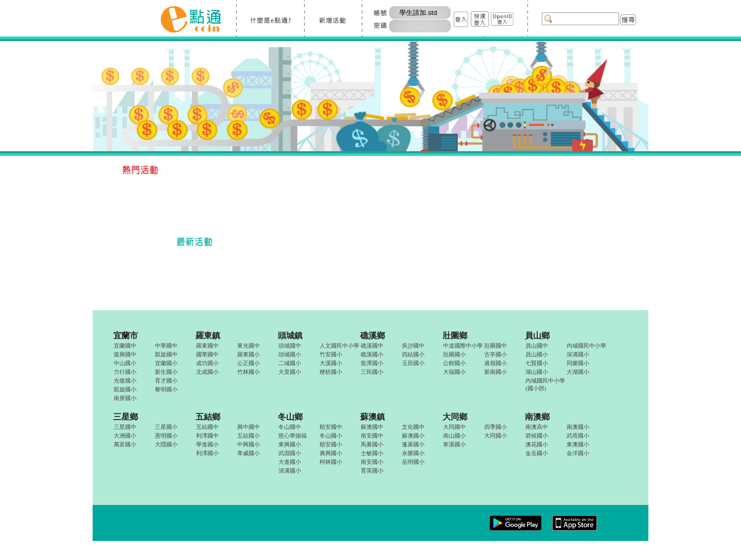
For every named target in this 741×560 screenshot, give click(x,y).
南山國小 (454, 436)
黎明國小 (166, 389)
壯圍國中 (496, 346)
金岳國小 (537, 453)
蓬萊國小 (413, 444)
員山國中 (537, 346)
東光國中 (249, 346)
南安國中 (372, 436)
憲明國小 (166, 436)
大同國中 (454, 427)
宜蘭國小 (166, 363)
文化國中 (413, 427)
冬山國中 (290, 427)
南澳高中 (537, 427)
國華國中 (207, 354)
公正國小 (249, 363)
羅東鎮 (208, 336)
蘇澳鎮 (373, 417)
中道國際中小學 (463, 346)
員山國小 (537, 354)
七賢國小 (537, 363)
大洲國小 (125, 436)
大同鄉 (455, 417)
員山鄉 (537, 336)
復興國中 (125, 354)
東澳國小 (578, 444)
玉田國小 (413, 363)
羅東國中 (207, 346)
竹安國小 (331, 354)
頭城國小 (290, 354)
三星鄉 (126, 417)
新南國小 (496, 372)
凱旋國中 (166, 354)
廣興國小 (331, 453)
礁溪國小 (372, 354)
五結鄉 (208, 417)
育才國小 (166, 381)
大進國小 (290, 462)
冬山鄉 (290, 417)
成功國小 (207, 363)
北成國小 (208, 372)
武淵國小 (290, 453)
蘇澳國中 (372, 427)
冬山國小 (331, 436)
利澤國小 (207, 453)
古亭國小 (496, 354)
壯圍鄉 (455, 336)
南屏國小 (125, 398)
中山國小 (125, 363)
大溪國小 (331, 363)
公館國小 (454, 363)
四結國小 (413, 354)
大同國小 (496, 436)
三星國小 (166, 427)
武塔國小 (578, 436)
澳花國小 (537, 444)
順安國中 (331, 427)
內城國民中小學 (586, 346)
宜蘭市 (126, 336)
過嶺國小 (496, 363)
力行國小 (125, 372)
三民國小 (372, 372)
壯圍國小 (454, 354)
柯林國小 (331, 462)
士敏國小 (372, 453)
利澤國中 (207, 436)
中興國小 (249, 444)
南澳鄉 (537, 417)
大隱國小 (166, 444)
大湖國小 (578, 372)
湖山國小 (537, 372)
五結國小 (249, 436)
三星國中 (125, 427)
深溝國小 (578, 354)
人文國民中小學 (339, 346)
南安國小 (372, 462)
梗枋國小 (331, 372)
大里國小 (290, 372)
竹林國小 (249, 372)
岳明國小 (413, 462)
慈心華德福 (293, 436)
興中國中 (249, 427)
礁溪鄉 (373, 336)
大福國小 (454, 372)
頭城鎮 (290, 336)
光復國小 (125, 381)
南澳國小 (578, 427)
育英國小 (372, 471)
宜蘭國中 (125, 346)
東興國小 (290, 444)
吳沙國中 (413, 346)
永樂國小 (413, 453)
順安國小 (331, 444)
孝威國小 (249, 453)
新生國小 (166, 372)
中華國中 (166, 346)
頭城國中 (290, 346)
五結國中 (207, 427)
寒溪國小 (454, 444)
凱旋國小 (125, 389)
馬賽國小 (372, 444)
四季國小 (496, 427)
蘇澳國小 (413, 436)
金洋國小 (578, 453)
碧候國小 (537, 436)
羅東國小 (249, 354)
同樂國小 (578, 363)
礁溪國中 (372, 346)
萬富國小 (125, 444)
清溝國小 (290, 471)
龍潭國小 (372, 363)
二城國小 (290, 363)
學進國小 (207, 444)
